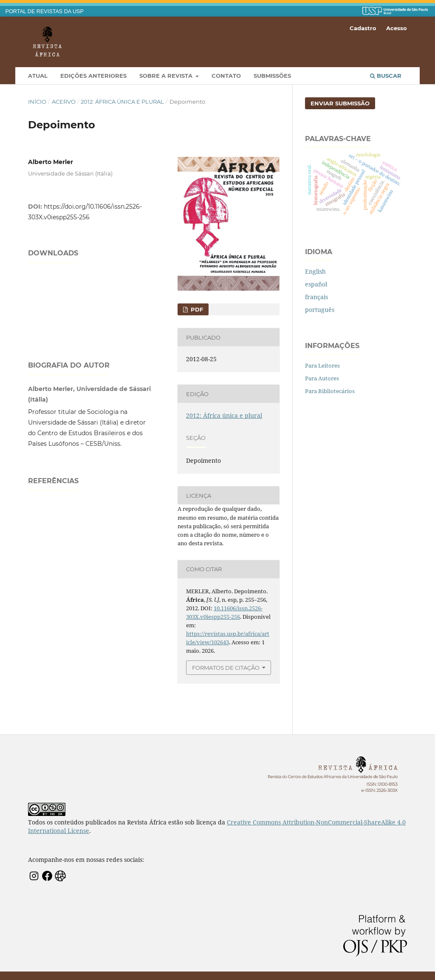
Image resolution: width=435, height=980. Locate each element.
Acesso (397, 28)
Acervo (64, 102)
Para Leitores (322, 365)
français (316, 297)
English (315, 271)
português (320, 310)
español (316, 284)
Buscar (386, 76)
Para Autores (322, 378)
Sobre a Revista (167, 76)
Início (37, 102)
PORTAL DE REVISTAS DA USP (45, 11)
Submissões (272, 76)
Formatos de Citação (226, 668)
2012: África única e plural (122, 102)
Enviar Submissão (340, 103)
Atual (38, 76)
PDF (196, 309)
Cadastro (363, 28)
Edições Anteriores (93, 76)
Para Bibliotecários (330, 391)
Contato (226, 76)
